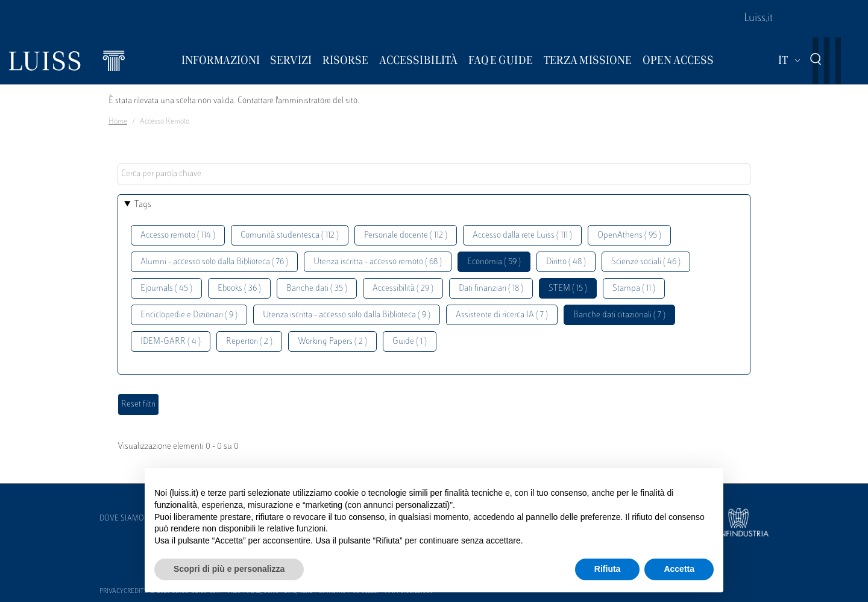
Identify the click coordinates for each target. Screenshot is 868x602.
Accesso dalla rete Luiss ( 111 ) (522, 236)
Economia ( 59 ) (494, 262)
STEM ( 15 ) (568, 289)
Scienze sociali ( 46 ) (646, 262)
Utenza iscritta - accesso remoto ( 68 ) (378, 262)
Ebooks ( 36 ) (239, 289)
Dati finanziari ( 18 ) (491, 289)
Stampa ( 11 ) (634, 289)
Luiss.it (758, 19)
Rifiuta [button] (608, 569)
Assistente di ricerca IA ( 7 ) (502, 315)
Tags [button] (143, 205)
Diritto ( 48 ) (566, 262)
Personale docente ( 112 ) (406, 236)
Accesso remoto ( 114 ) (178, 236)
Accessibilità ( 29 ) (403, 289)
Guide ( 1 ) (410, 342)
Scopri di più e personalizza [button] (229, 569)
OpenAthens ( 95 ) (629, 236)
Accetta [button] (679, 569)
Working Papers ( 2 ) (332, 342)
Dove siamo (122, 519)
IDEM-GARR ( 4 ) (171, 342)
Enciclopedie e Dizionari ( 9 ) (189, 315)
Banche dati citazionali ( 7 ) (619, 315)
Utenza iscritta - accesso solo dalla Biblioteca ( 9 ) (347, 315)
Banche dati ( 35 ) (317, 289)
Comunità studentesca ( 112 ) (290, 236)
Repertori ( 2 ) (249, 342)
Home (118, 122)
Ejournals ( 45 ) (166, 289)
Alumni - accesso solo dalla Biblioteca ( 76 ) (214, 262)
